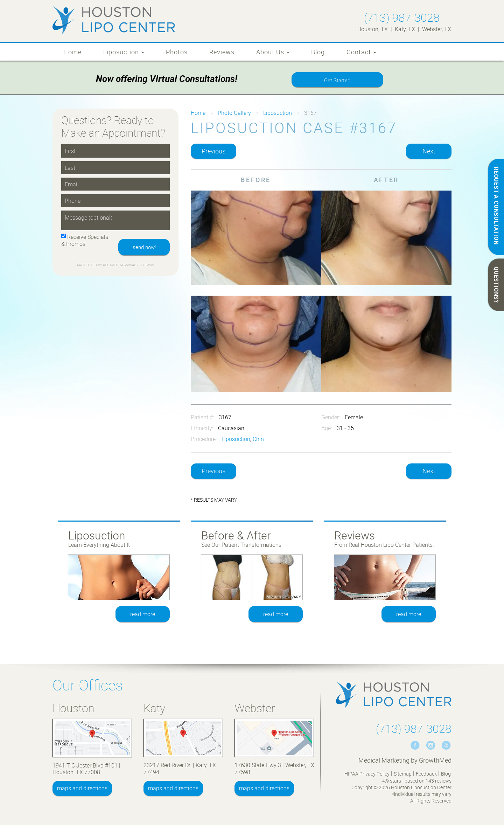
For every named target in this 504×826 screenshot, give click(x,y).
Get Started (337, 81)
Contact (361, 52)
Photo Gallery (234, 114)
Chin (258, 440)
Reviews (222, 52)
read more (143, 615)
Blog (318, 52)
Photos (177, 52)
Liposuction (124, 52)
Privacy (132, 267)
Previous (213, 152)
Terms (148, 267)
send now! (143, 248)
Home (72, 52)
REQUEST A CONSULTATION (496, 206)
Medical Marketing (384, 761)
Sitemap (403, 775)
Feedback (426, 775)
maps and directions (82, 789)
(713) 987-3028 (402, 17)
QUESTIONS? (496, 285)
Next (429, 152)
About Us (273, 52)
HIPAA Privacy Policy (367, 775)
